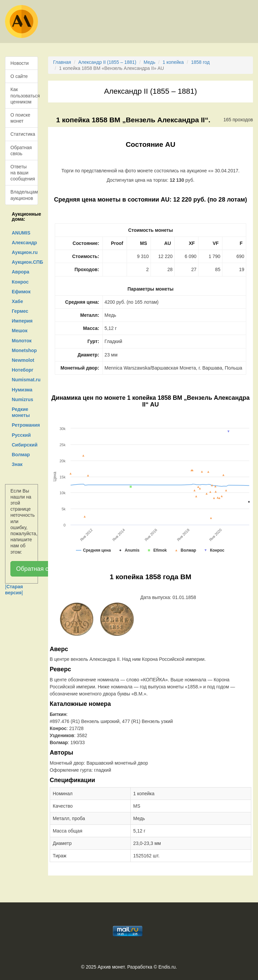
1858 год (200, 62)
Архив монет (111, 967)
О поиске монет (20, 118)
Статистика (23, 134)
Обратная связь (21, 151)
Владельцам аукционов (24, 195)
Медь (149, 62)
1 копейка (173, 62)
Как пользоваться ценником (24, 95)
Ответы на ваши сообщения (23, 173)
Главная (62, 62)
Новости (19, 63)
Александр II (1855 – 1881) (107, 62)
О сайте (19, 76)
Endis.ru (167, 967)
